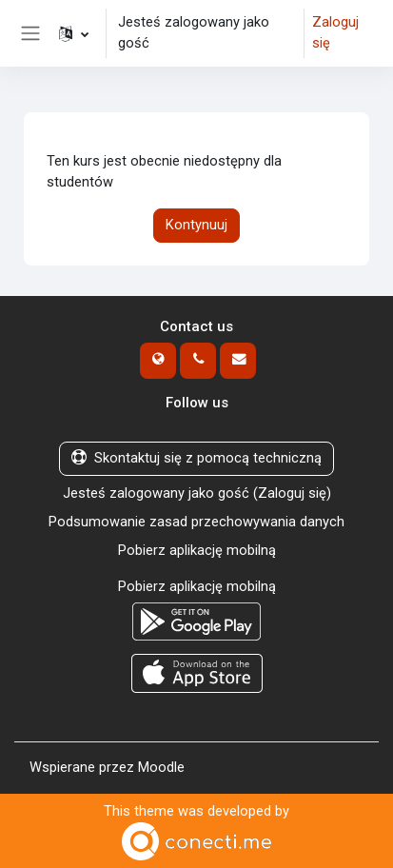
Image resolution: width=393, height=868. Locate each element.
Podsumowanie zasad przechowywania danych (196, 522)
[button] (74, 33)
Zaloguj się (335, 32)
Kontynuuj (196, 225)
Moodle (161, 767)
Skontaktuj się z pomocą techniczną (196, 458)
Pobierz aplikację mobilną (197, 550)
